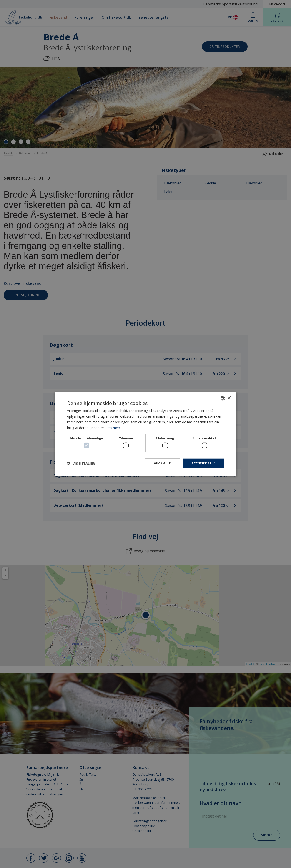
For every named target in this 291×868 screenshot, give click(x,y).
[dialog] (145, 434)
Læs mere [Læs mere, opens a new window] (114, 427)
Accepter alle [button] (202, 463)
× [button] (229, 398)
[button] (81, 463)
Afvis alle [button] (159, 463)
